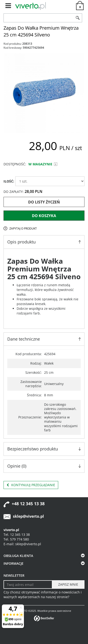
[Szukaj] (78, 18)
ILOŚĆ (9, 181)
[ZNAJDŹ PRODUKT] (39, 18)
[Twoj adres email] (28, 584)
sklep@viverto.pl (28, 516)
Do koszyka (44, 216)
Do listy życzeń (44, 202)
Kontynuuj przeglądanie (31, 485)
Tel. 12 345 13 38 (17, 535)
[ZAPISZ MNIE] (68, 584)
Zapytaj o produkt (23, 229)
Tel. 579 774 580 (16, 539)
